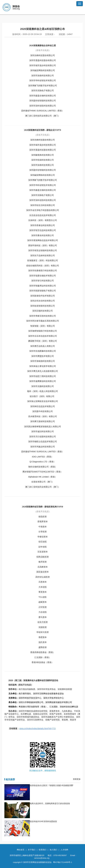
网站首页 (21, 850)
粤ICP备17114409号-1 (63, 862)
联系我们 (43, 850)
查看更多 (77, 779)
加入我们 (53, 850)
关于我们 (32, 850)
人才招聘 (64, 850)
